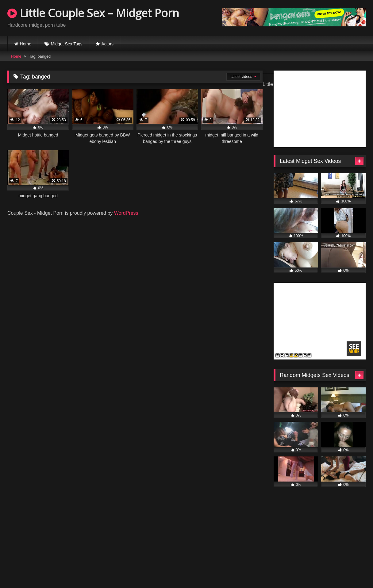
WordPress (126, 213)
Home (26, 44)
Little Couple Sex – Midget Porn (93, 13)
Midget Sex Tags (67, 44)
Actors (107, 44)
